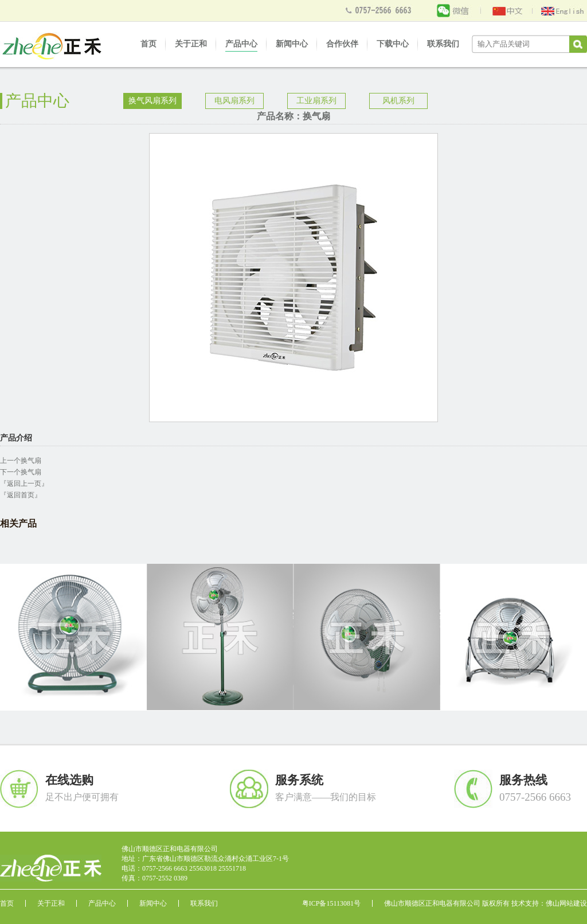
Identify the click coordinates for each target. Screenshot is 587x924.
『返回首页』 (21, 495)
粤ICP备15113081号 (331, 903)
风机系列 (398, 101)
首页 (148, 44)
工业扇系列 (316, 101)
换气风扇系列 (152, 101)
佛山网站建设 (566, 903)
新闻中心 (292, 44)
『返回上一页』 (24, 484)
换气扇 (31, 461)
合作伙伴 (342, 44)
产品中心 (241, 44)
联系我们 (443, 44)
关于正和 (191, 44)
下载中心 (393, 44)
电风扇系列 (234, 101)
